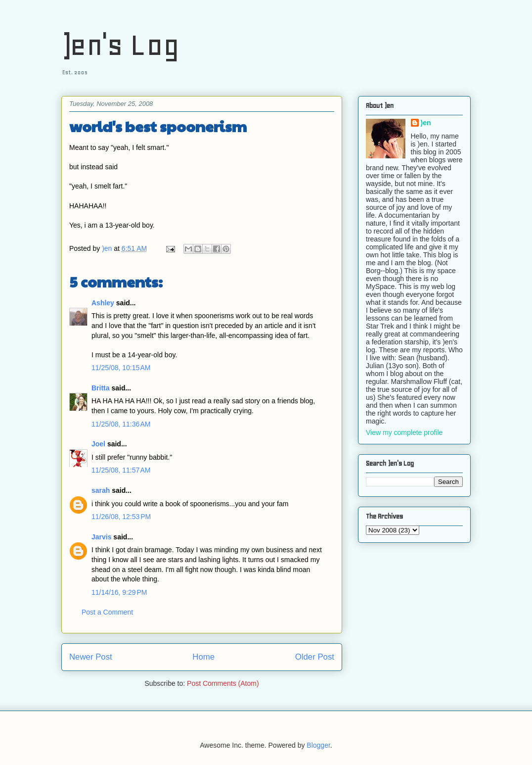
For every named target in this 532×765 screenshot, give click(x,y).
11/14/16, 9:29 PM (119, 592)
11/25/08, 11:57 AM (121, 470)
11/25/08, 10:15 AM (121, 368)
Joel (98, 444)
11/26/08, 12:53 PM (121, 517)
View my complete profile (404, 432)
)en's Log (120, 45)
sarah (101, 490)
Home (203, 657)
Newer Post (91, 657)
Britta (101, 388)
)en (426, 123)
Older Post (315, 657)
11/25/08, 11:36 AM (121, 424)
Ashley (103, 303)
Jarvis (101, 537)
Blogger (318, 745)
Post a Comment (107, 612)
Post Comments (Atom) (223, 683)
